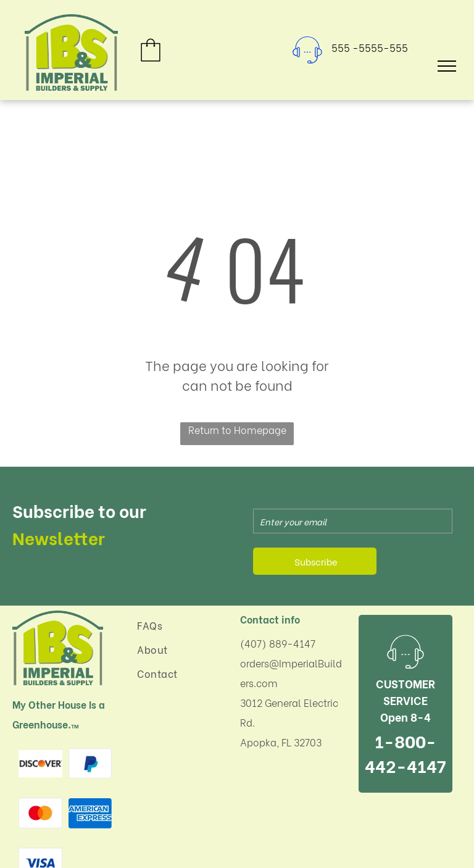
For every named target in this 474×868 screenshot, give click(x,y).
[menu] (447, 66)
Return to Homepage (237, 429)
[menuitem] (181, 625)
